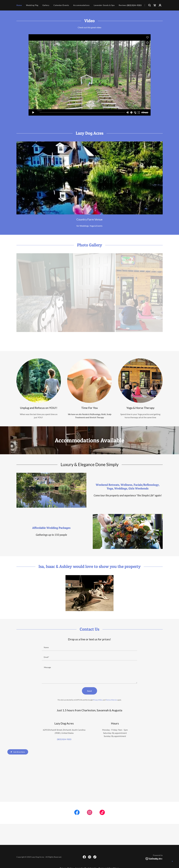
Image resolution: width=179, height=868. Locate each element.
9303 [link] (139, 5)
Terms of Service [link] (111, 700)
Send (89, 691)
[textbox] (89, 648)
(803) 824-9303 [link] (64, 739)
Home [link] (19, 5)
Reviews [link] (123, 5)
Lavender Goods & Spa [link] (104, 5)
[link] (155, 5)
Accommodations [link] (81, 5)
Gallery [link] (46, 5)
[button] (160, 5)
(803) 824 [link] (131, 5)
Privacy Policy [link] (98, 700)
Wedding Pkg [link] (32, 5)
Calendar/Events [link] (61, 5)
